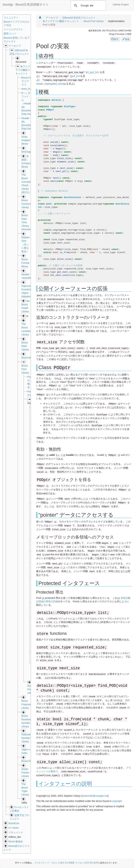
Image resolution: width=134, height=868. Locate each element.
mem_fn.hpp (28, 89)
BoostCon (14, 823)
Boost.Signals (29, 761)
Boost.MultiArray (30, 358)
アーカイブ (15, 46)
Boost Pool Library (25, 369)
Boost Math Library (25, 346)
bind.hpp (26, 152)
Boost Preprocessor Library (29, 704)
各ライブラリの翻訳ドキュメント (23, 70)
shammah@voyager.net (95, 796)
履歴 (115, 39)
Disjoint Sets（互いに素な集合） (25, 244)
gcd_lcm (76, 76)
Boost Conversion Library (28, 204)
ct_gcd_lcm (93, 72)
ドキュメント (16, 832)
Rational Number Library (26, 738)
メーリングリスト (13, 29)
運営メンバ (10, 34)
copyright (117, 801)
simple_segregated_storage (51, 84)
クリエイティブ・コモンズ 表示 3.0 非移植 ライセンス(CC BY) (64, 863)
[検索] (88, 6)
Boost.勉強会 (16, 841)
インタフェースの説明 (65, 784)
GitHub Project (121, 5)
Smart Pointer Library (25, 773)
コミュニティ (11, 17)
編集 (126, 39)
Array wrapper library (26, 140)
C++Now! (14, 828)
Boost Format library (25, 263)
